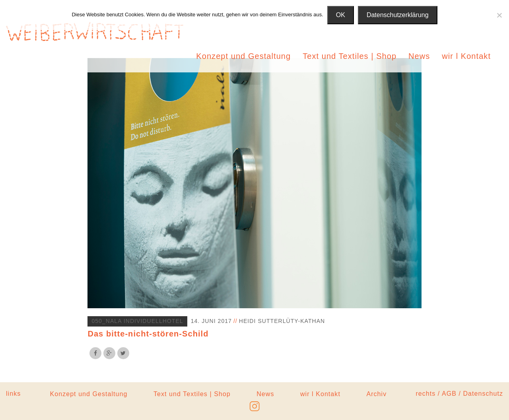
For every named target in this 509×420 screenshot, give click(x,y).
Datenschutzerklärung (398, 15)
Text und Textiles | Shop (350, 56)
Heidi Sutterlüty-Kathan (282, 321)
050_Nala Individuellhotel (137, 321)
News (419, 56)
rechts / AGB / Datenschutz (459, 394)
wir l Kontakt (466, 56)
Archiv (376, 394)
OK (341, 15)
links (13, 394)
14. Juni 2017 (211, 321)
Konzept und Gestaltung (243, 56)
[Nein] (499, 15)
